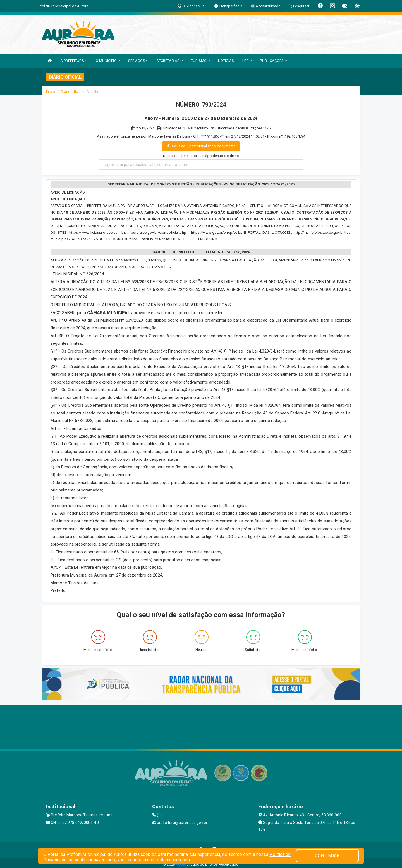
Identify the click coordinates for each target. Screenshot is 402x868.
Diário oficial (71, 92)
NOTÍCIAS (226, 61)
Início (51, 92)
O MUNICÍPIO (108, 61)
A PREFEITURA (74, 61)
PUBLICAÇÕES (273, 61)
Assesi (181, 865)
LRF (247, 61)
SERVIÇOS (138, 61)
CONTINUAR (327, 856)
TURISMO (200, 61)
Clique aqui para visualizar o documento (201, 146)
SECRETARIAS (170, 61)
